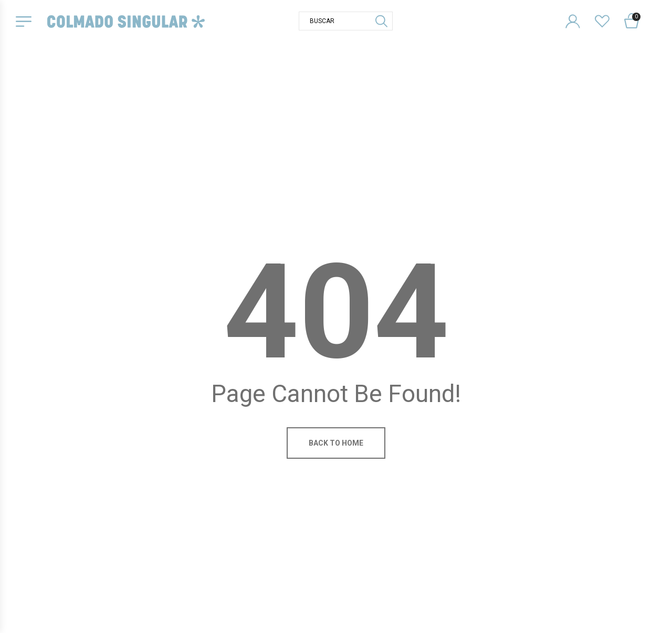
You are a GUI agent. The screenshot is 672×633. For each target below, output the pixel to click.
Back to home (336, 443)
